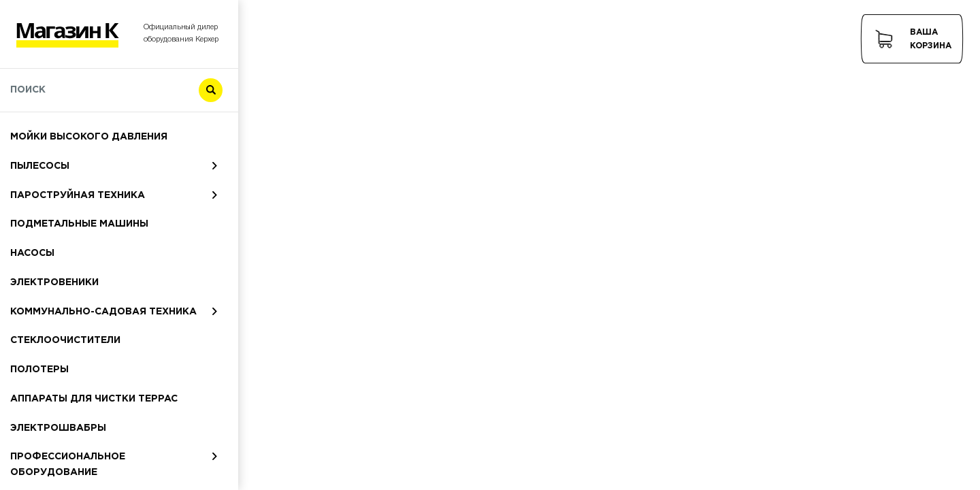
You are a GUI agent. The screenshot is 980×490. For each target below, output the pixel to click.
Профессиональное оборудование (68, 464)
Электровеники (54, 282)
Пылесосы (40, 166)
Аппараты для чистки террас (94, 399)
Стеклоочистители (65, 340)
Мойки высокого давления (89, 137)
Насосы (32, 253)
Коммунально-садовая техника (103, 312)
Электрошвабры (58, 428)
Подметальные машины (79, 224)
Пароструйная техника (78, 195)
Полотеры (39, 370)
